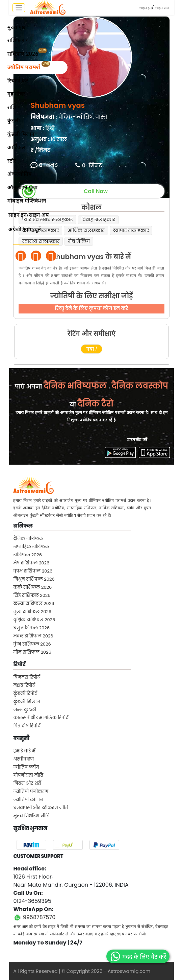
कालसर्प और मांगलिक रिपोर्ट (41, 718)
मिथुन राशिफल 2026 (34, 579)
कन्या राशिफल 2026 (34, 603)
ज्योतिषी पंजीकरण (31, 791)
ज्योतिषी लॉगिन (28, 800)
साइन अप (162, 8)
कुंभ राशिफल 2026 (32, 644)
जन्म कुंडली (25, 710)
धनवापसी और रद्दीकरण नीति (41, 808)
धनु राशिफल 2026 (31, 628)
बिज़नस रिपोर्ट (27, 677)
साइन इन (145, 8)
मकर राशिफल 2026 (33, 636)
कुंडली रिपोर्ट (25, 693)
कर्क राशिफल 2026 (32, 587)
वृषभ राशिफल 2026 (33, 571)
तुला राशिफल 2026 (32, 612)
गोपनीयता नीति (28, 775)
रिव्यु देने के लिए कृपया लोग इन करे (91, 308)
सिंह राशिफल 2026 (32, 595)
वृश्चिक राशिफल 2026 (34, 620)
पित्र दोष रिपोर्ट (27, 726)
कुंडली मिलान (27, 702)
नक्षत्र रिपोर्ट (24, 685)
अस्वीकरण (23, 759)
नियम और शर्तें (27, 783)
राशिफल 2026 (28, 555)
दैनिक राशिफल (28, 539)
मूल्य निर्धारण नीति (31, 816)
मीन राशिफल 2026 (32, 652)
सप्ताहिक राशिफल (31, 547)
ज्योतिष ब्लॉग (26, 767)
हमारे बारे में (24, 751)
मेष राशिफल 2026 (31, 563)
